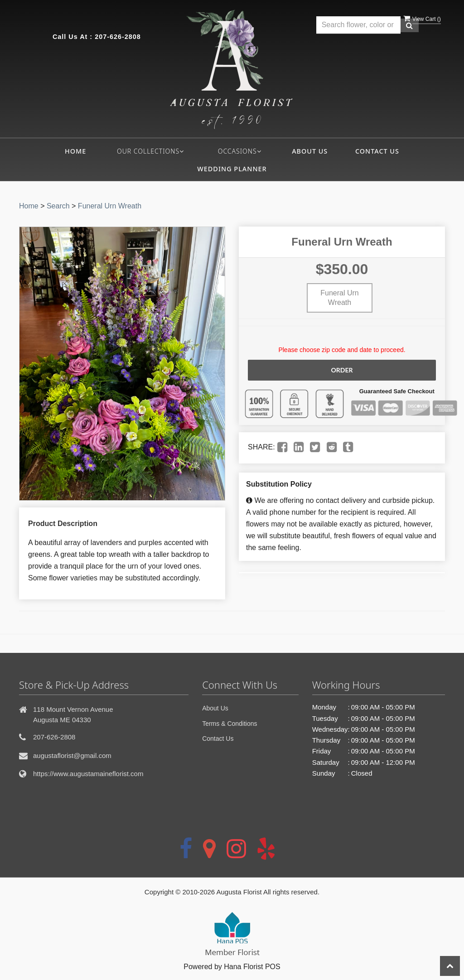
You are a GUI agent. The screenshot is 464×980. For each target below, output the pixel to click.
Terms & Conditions (230, 724)
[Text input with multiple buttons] (358, 25)
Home (75, 151)
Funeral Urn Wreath (110, 206)
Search (58, 206)
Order (342, 370)
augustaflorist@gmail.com (72, 756)
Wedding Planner (232, 169)
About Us (310, 151)
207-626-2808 (118, 37)
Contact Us (377, 151)
